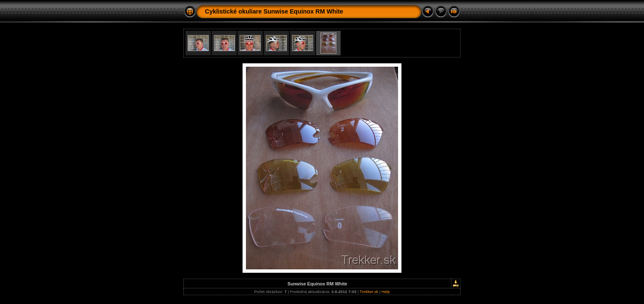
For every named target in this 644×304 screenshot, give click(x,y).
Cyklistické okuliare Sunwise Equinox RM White (274, 11)
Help (386, 292)
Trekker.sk (369, 292)
